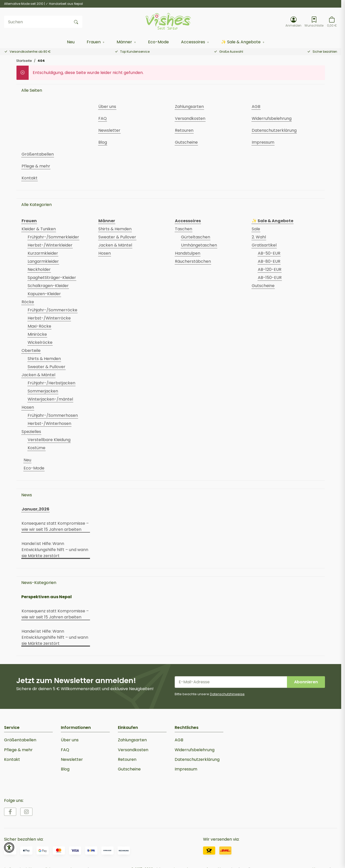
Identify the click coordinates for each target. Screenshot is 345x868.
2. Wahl (259, 237)
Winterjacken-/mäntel (50, 399)
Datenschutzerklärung (197, 759)
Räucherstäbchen (193, 261)
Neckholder (39, 269)
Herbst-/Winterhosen (49, 423)
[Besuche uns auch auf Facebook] (10, 812)
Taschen (184, 229)
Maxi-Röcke (39, 326)
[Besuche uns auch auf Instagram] (26, 812)
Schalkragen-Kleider (48, 286)
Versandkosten (133, 750)
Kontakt (12, 759)
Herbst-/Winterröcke (49, 318)
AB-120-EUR (270, 269)
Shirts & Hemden (44, 359)
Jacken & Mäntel (38, 375)
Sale (256, 229)
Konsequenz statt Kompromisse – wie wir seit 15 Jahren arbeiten (55, 526)
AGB (179, 740)
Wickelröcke (40, 342)
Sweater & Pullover (47, 367)
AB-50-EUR (269, 253)
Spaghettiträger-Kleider (52, 278)
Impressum (186, 769)
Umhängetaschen (199, 245)
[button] (293, 22)
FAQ (65, 750)
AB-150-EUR (270, 278)
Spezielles (31, 432)
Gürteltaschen (196, 237)
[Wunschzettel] (314, 22)
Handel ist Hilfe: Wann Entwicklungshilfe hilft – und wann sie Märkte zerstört (55, 550)
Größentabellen (20, 740)
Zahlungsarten (132, 740)
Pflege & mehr (18, 750)
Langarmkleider (43, 261)
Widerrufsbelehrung (195, 750)
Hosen (28, 407)
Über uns (70, 740)
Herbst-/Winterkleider (50, 245)
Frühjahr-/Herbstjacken (51, 383)
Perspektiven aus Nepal (47, 597)
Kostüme (37, 448)
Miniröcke (37, 334)
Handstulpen (188, 253)
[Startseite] (168, 22)
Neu (27, 460)
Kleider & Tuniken (39, 229)
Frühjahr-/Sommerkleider (53, 237)
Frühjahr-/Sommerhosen (53, 415)
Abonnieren (306, 682)
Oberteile (31, 351)
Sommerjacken (43, 391)
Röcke (28, 302)
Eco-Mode (34, 468)
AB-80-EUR (269, 261)
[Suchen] (37, 22)
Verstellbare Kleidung (49, 440)
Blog (65, 769)
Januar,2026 (35, 509)
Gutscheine (263, 286)
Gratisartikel (264, 245)
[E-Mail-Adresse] (231, 682)
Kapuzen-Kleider (44, 294)
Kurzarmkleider (43, 253)
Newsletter (72, 759)
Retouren (127, 759)
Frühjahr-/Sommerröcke (52, 310)
